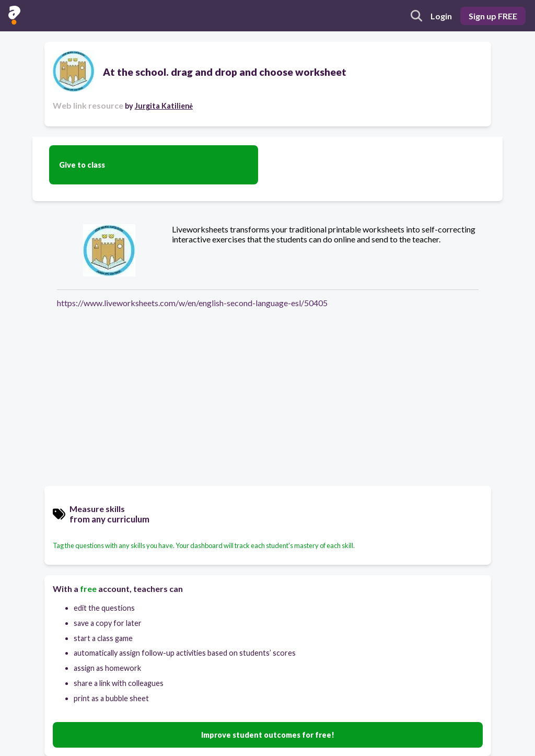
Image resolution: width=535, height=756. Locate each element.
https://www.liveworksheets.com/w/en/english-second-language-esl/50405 (192, 303)
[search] (416, 16)
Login (441, 16)
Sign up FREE (493, 16)
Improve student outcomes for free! (268, 735)
